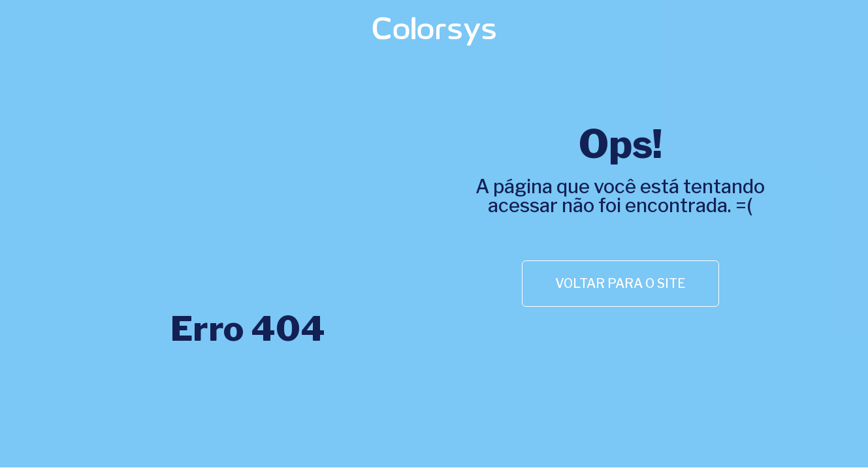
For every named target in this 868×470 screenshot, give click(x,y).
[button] (620, 284)
